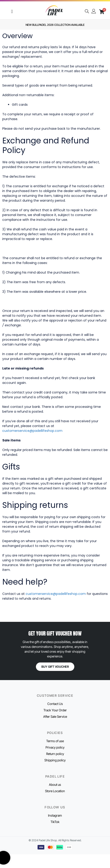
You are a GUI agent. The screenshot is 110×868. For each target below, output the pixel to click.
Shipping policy (55, 760)
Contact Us (55, 704)
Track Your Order (55, 710)
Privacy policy (55, 747)
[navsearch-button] (87, 12)
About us (55, 785)
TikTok (55, 822)
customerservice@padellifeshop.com (32, 431)
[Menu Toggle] (12, 11)
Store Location (55, 791)
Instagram (55, 815)
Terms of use (55, 741)
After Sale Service (55, 716)
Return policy (55, 754)
